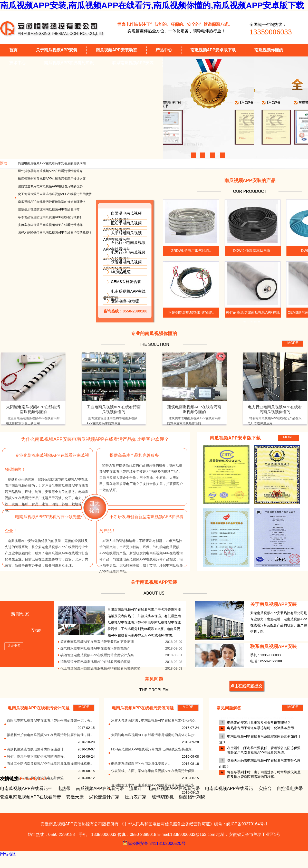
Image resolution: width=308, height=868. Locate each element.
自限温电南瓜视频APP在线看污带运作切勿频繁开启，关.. (50, 721)
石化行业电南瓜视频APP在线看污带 (124, 246)
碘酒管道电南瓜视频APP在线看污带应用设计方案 (52, 179)
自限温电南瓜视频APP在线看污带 (122, 217)
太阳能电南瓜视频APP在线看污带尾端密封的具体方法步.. (154, 735)
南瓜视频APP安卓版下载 (213, 50)
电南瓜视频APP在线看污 (229, 789)
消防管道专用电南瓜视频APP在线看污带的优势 (50, 186)
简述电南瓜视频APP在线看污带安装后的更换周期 (52, 163)
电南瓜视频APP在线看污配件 (124, 295)
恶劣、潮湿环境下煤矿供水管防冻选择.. (36, 756)
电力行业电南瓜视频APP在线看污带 (124, 256)
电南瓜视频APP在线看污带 (26, 789)
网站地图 (8, 854)
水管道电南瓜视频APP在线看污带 (122, 265)
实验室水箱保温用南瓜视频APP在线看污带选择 (50, 225)
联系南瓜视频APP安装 (133, 63)
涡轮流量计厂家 (104, 797)
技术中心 (17, 63)
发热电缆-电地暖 (125, 301)
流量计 (136, 789)
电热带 (64, 789)
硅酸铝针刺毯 (192, 797)
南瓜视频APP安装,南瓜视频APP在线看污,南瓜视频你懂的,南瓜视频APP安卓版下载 (152, 5)
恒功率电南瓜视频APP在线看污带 (122, 226)
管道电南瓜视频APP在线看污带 (31, 797)
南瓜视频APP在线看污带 (100, 789)
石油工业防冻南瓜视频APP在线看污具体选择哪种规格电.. (50, 764)
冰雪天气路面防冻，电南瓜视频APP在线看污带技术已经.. (154, 721)
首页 (13, 50)
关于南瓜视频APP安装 (57, 50)
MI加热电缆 (121, 272)
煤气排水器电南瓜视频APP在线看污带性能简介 (50, 171)
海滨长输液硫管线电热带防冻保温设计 (35, 749)
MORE (293, 343)
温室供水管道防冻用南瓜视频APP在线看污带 (49, 209)
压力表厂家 (136, 797)
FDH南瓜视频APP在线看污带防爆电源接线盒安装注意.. (152, 749)
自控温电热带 (290, 789)
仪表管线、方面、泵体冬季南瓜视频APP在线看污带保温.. (154, 771)
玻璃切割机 (163, 797)
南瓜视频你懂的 (269, 50)
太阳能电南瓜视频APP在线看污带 (122, 236)
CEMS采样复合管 (126, 282)
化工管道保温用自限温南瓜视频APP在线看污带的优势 (55, 194)
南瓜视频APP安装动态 (116, 50)
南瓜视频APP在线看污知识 (69, 63)
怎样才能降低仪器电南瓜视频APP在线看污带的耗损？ (55, 233)
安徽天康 (75, 797)
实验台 (265, 789)
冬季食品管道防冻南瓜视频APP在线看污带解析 (50, 217)
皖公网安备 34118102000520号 (154, 842)
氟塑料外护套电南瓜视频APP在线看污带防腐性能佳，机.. (50, 735)
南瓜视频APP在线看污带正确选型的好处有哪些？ (52, 202)
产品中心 (164, 50)
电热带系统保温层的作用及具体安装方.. (140, 764)
